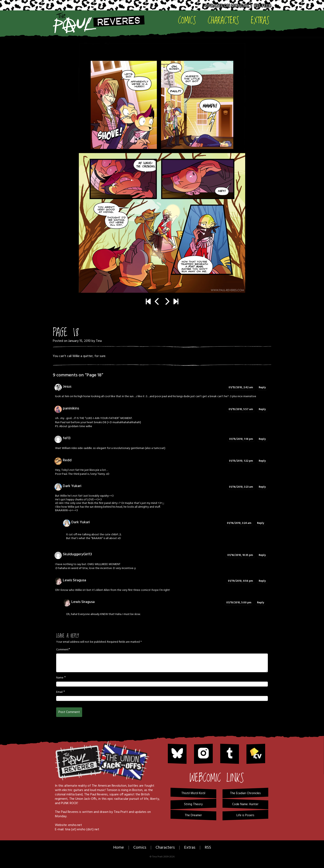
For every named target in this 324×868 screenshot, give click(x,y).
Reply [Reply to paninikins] (262, 409)
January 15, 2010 (79, 341)
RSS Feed (263, 6)
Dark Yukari (72, 486)
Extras (260, 20)
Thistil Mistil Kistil (193, 793)
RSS (208, 848)
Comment (62, 650)
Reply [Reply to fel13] (262, 439)
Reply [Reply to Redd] (262, 461)
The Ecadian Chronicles (245, 793)
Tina (99, 341)
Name (60, 678)
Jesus (67, 387)
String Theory (193, 804)
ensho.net (75, 825)
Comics (187, 20)
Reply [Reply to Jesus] (262, 387)
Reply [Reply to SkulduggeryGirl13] (262, 555)
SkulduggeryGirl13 (77, 554)
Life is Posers (245, 815)
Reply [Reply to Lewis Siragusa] (262, 581)
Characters (223, 20)
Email (59, 692)
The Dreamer (193, 815)
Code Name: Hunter (245, 804)
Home (119, 848)
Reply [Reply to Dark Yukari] (262, 487)
